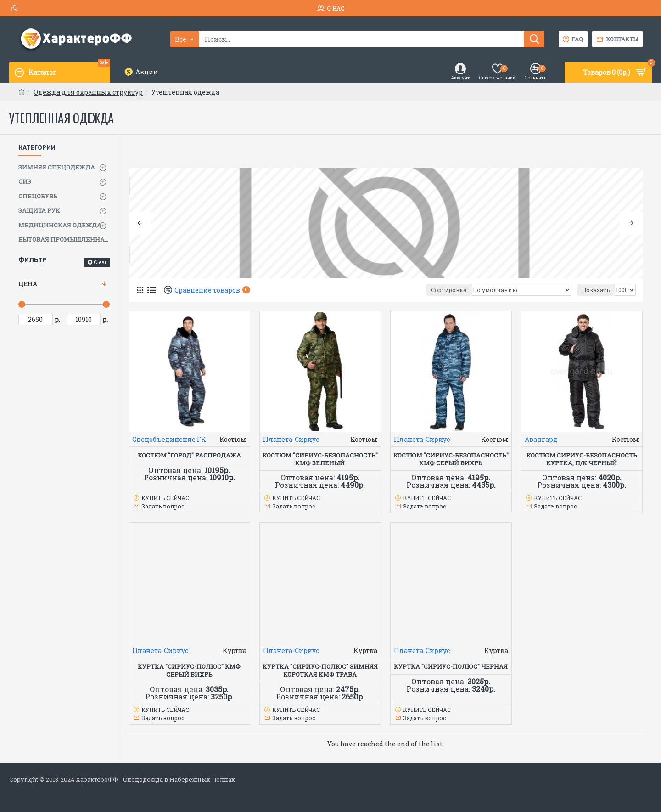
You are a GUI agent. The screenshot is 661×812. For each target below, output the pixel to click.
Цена (28, 284)
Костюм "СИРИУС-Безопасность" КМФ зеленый (320, 459)
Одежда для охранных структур (88, 92)
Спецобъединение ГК (169, 439)
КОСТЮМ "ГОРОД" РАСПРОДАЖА (189, 455)
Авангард (541, 439)
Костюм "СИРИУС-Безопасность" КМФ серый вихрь (451, 459)
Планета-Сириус (291, 439)
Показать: (596, 290)
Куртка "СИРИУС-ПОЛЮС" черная (451, 667)
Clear (100, 262)
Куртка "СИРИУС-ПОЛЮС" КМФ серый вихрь (189, 671)
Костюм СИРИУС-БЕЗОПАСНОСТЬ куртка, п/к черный (582, 459)
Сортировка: (449, 290)
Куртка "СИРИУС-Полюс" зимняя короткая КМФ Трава (320, 671)
